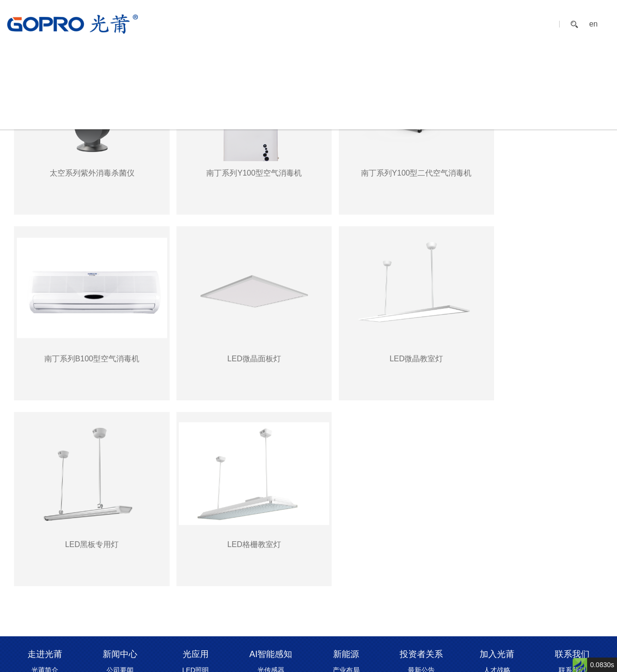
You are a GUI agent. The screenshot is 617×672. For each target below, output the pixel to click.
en (593, 24)
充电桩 (346, 496)
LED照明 (195, 484)
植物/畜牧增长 (196, 533)
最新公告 (421, 484)
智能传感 (271, 521)
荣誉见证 (45, 533)
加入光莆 (469, 23)
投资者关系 (419, 23)
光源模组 (271, 496)
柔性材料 (346, 508)
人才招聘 (497, 508)
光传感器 (271, 484)
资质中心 (45, 545)
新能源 (374, 23)
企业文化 (45, 508)
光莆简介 (45, 484)
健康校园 (196, 496)
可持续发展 (45, 557)
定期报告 (421, 496)
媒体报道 (120, 496)
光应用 (284, 23)
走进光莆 (197, 23)
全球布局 (45, 521)
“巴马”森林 (195, 557)
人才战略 (497, 484)
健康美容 (196, 545)
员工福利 (497, 496)
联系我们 (514, 23)
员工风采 (497, 521)
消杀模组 (271, 508)
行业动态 (120, 508)
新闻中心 (242, 23)
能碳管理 (196, 508)
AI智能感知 (329, 23)
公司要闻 (120, 484)
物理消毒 (196, 521)
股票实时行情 (421, 508)
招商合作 (572, 496)
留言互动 (572, 508)
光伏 (346, 521)
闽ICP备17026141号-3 (379, 659)
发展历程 (45, 496)
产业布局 (346, 484)
